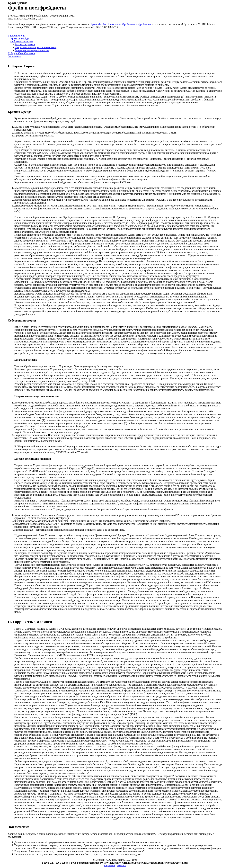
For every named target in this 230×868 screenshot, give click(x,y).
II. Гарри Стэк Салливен (21, 53)
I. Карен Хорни (16, 36)
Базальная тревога (25, 44)
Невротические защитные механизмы (35, 47)
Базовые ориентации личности (32, 50)
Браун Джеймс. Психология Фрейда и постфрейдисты (121, 24)
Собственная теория (22, 41)
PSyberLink (110, 865)
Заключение (15, 56)
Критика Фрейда (20, 39)
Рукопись (121, 865)
